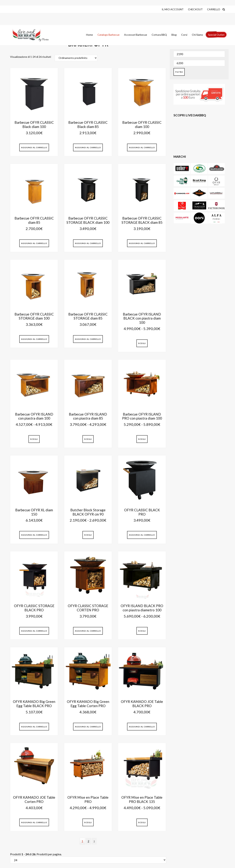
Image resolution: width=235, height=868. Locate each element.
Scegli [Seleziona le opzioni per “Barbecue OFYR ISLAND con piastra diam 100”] (34, 439)
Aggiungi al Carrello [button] (34, 147)
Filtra (179, 72)
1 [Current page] (83, 842)
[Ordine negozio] (76, 58)
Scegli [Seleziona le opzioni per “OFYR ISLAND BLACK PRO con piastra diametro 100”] (142, 631)
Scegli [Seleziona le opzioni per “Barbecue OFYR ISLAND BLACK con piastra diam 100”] (142, 343)
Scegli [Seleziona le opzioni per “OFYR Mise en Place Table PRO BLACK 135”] (142, 822)
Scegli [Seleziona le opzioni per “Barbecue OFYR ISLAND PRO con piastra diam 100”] (142, 439)
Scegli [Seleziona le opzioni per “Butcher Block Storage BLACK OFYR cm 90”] (88, 535)
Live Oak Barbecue (34, 35)
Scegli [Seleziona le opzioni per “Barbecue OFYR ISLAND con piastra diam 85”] (88, 439)
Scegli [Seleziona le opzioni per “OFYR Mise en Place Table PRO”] (88, 822)
